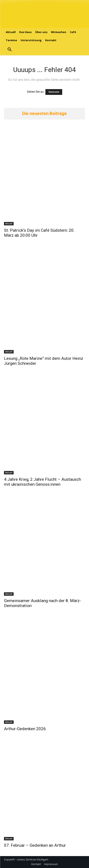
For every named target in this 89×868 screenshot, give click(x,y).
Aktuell (9, 224)
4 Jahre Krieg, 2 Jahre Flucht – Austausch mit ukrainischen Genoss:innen (42, 482)
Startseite (54, 92)
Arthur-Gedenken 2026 (25, 729)
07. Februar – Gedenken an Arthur (35, 845)
